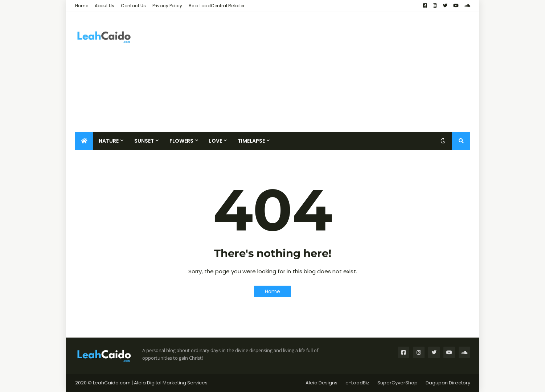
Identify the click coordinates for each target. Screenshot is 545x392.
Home (82, 6)
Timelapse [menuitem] (251, 141)
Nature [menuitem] (109, 141)
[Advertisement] (338, 72)
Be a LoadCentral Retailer (217, 6)
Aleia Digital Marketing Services (171, 383)
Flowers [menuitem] (181, 141)
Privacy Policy (167, 6)
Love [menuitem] (216, 141)
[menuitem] (84, 141)
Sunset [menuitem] (144, 141)
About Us (105, 6)
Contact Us (133, 6)
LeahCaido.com (112, 383)
